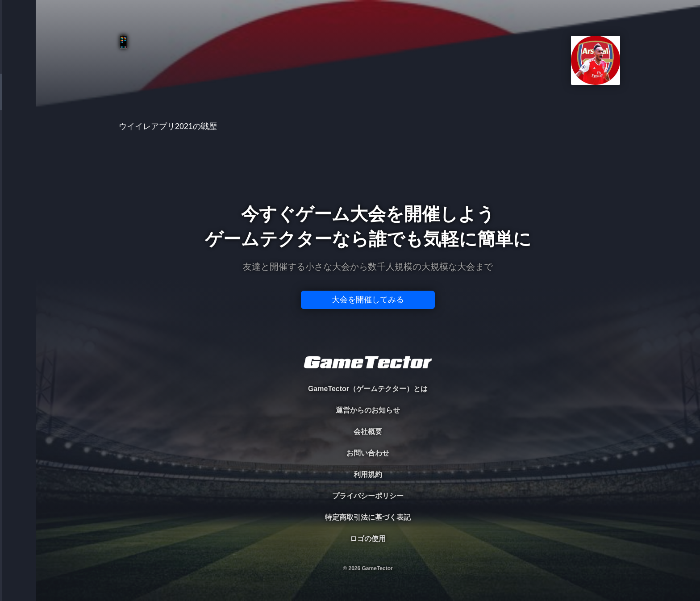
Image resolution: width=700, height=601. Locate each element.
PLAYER (18, 100)
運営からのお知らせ (368, 410)
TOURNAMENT (18, 63)
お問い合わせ (368, 453)
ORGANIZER (18, 136)
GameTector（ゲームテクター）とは (368, 389)
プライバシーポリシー (368, 496)
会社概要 (368, 432)
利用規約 (368, 474)
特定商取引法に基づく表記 (368, 517)
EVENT (18, 210)
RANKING (18, 173)
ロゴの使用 (368, 539)
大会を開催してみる (368, 300)
